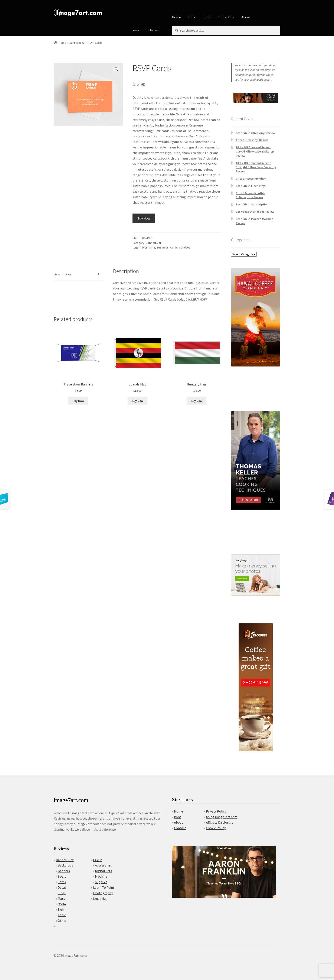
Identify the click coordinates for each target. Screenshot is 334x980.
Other (62, 920)
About (246, 17)
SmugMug (100, 899)
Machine (101, 876)
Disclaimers (152, 30)
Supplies (101, 882)
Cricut (97, 860)
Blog (192, 17)
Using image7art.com (222, 817)
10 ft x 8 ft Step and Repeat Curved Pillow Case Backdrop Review (255, 151)
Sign (61, 909)
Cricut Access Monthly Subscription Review (250, 195)
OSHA (62, 904)
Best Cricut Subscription (252, 204)
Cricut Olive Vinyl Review (252, 140)
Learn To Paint (104, 887)
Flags (62, 893)
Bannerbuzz (77, 43)
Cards (174, 247)
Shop (207, 17)
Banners (64, 871)
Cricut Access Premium (251, 179)
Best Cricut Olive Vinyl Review (255, 133)
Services (185, 247)
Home (176, 17)
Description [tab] (62, 274)
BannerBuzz (65, 860)
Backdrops (65, 865)
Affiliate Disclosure (220, 822)
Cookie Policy (216, 828)
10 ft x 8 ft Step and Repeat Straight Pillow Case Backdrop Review (256, 167)
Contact (180, 828)
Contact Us (226, 17)
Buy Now (144, 218)
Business (163, 247)
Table (62, 915)
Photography (103, 893)
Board (62, 876)
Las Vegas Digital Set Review (255, 212)
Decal (62, 887)
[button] (116, 69)
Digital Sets (104, 871)
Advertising (147, 247)
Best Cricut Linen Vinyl (251, 186)
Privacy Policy (216, 811)
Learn (135, 30)
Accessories (103, 865)
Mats (61, 899)
